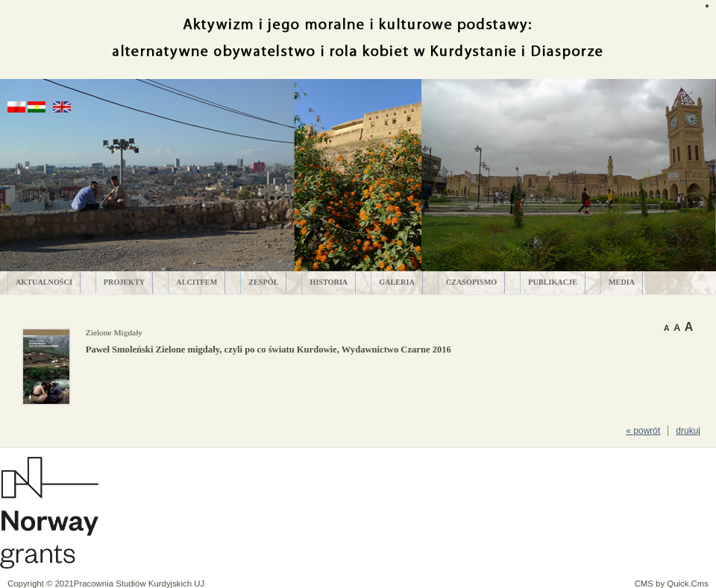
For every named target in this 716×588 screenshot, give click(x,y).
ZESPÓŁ (263, 282)
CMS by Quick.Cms (672, 584)
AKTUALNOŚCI (44, 282)
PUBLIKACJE (553, 282)
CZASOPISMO (472, 282)
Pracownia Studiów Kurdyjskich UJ (139, 584)
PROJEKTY (124, 282)
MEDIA (622, 282)
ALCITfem (197, 282)
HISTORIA (329, 282)
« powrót (643, 431)
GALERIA (397, 282)
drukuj (688, 431)
